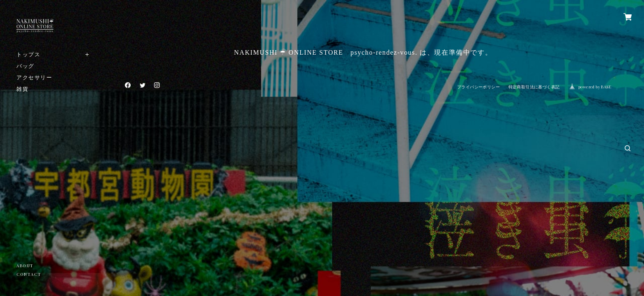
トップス (28, 54)
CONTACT (29, 274)
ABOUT (25, 266)
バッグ (25, 66)
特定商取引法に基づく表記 (534, 87)
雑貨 (22, 89)
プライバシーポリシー (478, 87)
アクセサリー (34, 77)
